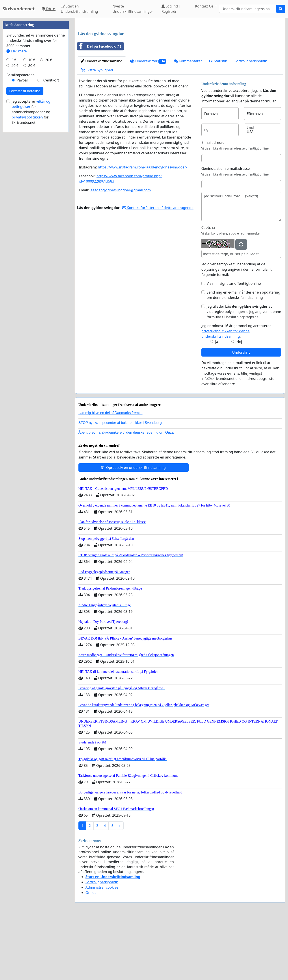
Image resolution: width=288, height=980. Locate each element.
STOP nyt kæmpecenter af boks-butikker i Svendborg (120, 484)
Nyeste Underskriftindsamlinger (133, 9)
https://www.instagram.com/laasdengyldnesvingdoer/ (143, 229)
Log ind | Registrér (171, 9)
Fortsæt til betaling (25, 223)
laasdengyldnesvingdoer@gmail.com (120, 252)
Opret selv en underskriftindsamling (133, 529)
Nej (239, 403)
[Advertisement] (180, 56)
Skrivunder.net (19, 9)
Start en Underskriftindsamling (79, 9)
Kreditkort (51, 212)
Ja (216, 403)
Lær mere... (18, 183)
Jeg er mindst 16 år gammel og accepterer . (236, 393)
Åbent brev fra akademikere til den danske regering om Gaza (126, 494)
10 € (32, 192)
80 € (32, 198)
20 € (49, 192)
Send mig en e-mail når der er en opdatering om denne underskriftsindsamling (243, 357)
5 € (14, 192)
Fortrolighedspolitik (251, 123)
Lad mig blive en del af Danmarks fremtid (111, 474)
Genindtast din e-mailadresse (226, 230)
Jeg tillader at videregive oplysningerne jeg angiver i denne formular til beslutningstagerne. (244, 373)
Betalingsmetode (20, 207)
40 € (15, 198)
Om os (91, 954)
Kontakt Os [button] (205, 6)
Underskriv (241, 414)
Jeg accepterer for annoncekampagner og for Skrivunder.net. (31, 244)
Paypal (22, 212)
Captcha (208, 289)
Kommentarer (188, 123)
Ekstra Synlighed (97, 132)
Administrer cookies (102, 949)
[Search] (248, 9)
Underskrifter (148, 123)
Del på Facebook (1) (99, 108)
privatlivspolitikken (27, 249)
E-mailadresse (213, 204)
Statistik (218, 123)
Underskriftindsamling (102, 123)
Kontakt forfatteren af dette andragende (158, 269)
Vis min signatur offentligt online (234, 345)
